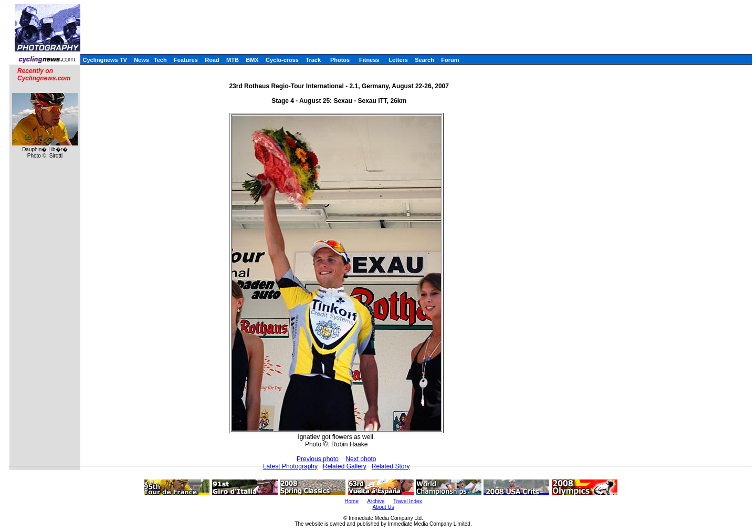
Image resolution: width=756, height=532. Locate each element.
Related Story (391, 466)
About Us (383, 507)
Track (313, 60)
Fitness (369, 60)
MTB (233, 60)
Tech (160, 60)
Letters (398, 60)
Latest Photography (290, 466)
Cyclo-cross (282, 60)
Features (186, 60)
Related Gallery (345, 466)
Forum (450, 60)
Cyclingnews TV (104, 60)
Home (351, 501)
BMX (252, 60)
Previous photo (318, 459)
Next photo (361, 459)
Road (212, 60)
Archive (376, 501)
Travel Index (408, 501)
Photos (340, 60)
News (141, 60)
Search (424, 60)
